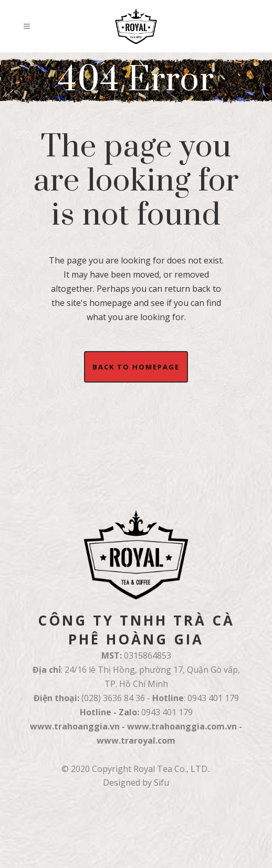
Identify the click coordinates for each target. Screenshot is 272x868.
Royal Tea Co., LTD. (171, 769)
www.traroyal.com (136, 740)
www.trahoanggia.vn (75, 726)
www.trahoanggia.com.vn (182, 726)
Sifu (161, 782)
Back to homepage (136, 367)
